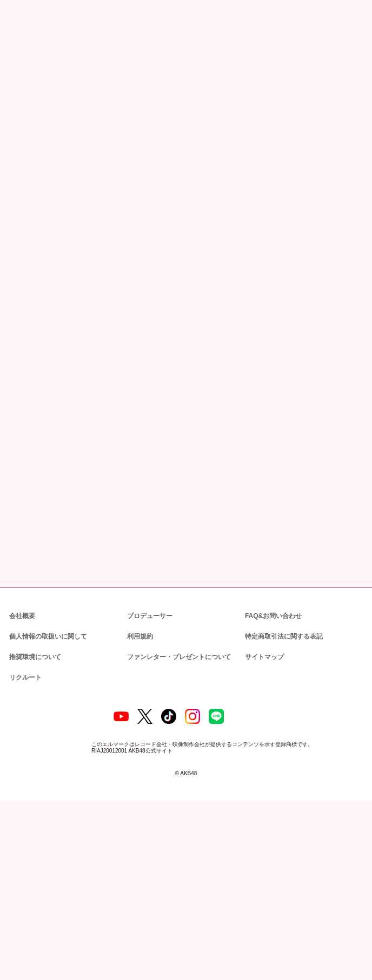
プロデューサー (148, 786)
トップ (15, 56)
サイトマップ (262, 827)
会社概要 (22, 786)
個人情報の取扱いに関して (47, 807)
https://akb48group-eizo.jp (52, 378)
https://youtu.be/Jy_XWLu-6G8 (57, 306)
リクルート (24, 848)
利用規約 (140, 807)
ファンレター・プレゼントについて (173, 827)
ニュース (43, 56)
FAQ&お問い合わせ (273, 786)
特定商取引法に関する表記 (283, 807)
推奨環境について (34, 827)
